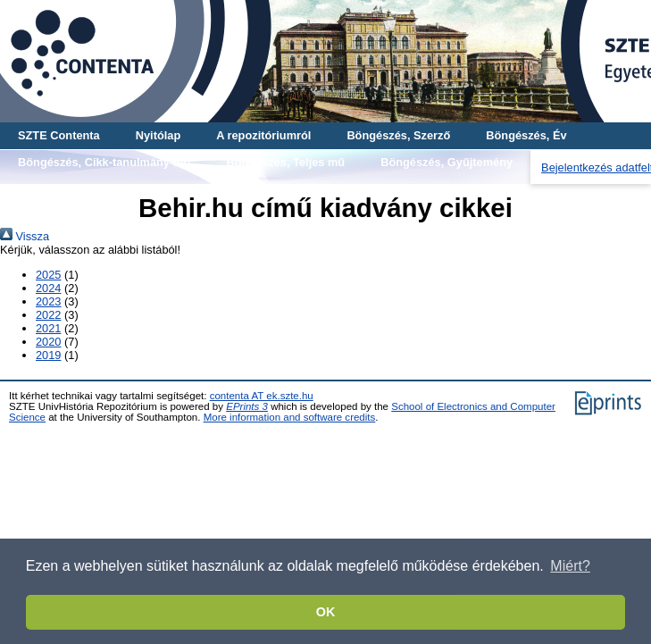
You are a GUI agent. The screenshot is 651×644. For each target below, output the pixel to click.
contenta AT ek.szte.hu (262, 396)
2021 (48, 328)
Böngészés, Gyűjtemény (447, 162)
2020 (48, 342)
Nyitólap (158, 135)
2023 (48, 301)
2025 (48, 275)
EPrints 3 (247, 406)
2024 (48, 288)
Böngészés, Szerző (398, 135)
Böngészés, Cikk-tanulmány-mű (104, 162)
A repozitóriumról (263, 135)
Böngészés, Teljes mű (285, 162)
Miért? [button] (570, 566)
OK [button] (326, 612)
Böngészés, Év (526, 135)
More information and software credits (290, 417)
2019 (48, 355)
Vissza (25, 236)
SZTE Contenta (59, 135)
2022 (48, 315)
